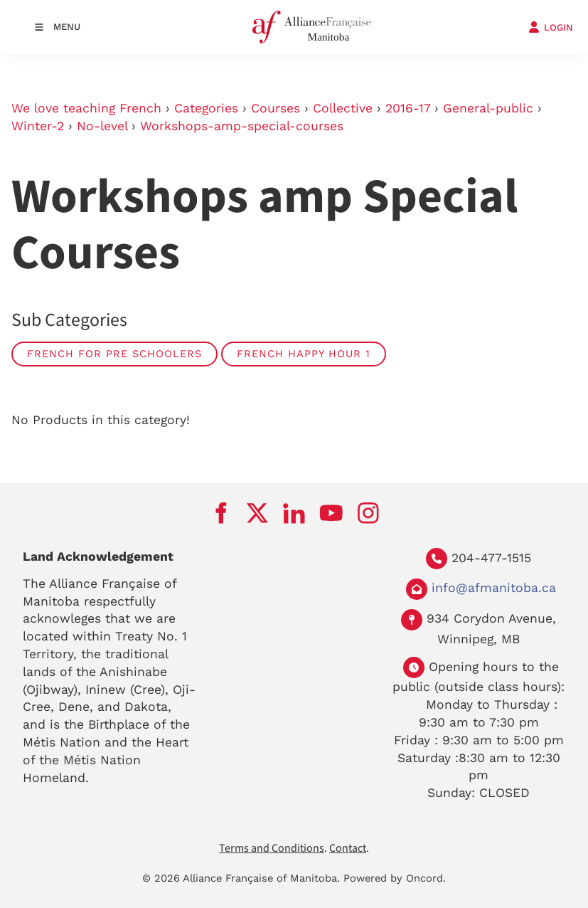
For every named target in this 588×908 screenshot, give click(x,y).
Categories (206, 108)
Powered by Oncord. (395, 878)
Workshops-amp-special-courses (242, 126)
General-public (488, 108)
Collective (343, 108)
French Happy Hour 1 (304, 354)
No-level (102, 126)
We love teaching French (86, 108)
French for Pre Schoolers (114, 354)
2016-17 (408, 108)
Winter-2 (38, 126)
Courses (276, 108)
